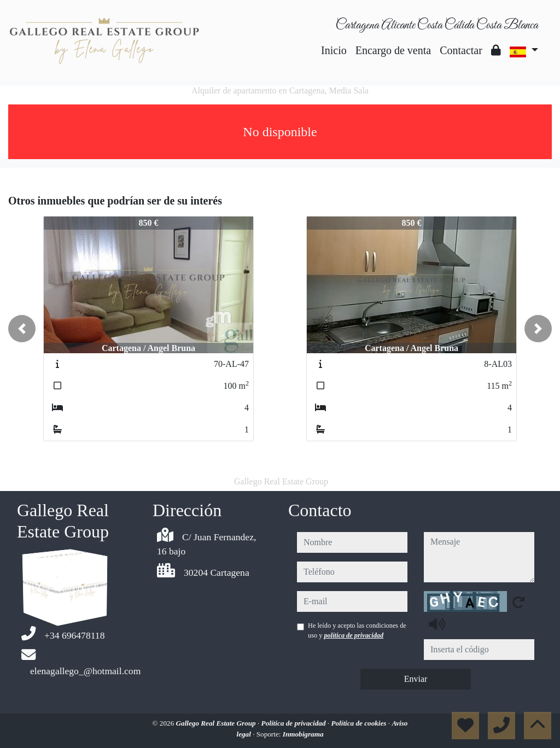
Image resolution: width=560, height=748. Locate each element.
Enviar (416, 679)
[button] (22, 329)
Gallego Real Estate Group (217, 723)
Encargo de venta (393, 50)
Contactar (461, 50)
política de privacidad (354, 635)
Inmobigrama (303, 734)
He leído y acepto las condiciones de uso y (357, 630)
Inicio (334, 50)
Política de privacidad (294, 723)
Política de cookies (359, 723)
